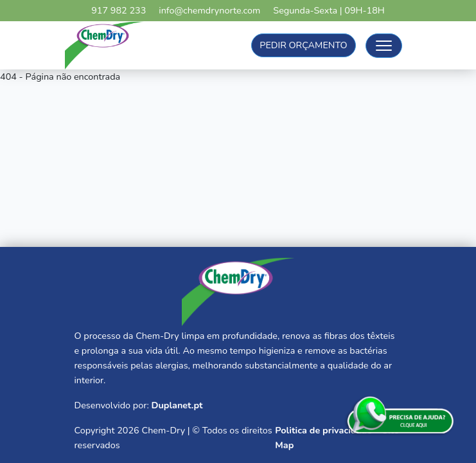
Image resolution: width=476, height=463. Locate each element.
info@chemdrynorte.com (209, 10)
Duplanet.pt (177, 405)
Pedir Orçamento (303, 45)
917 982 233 (119, 10)
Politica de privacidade (323, 430)
